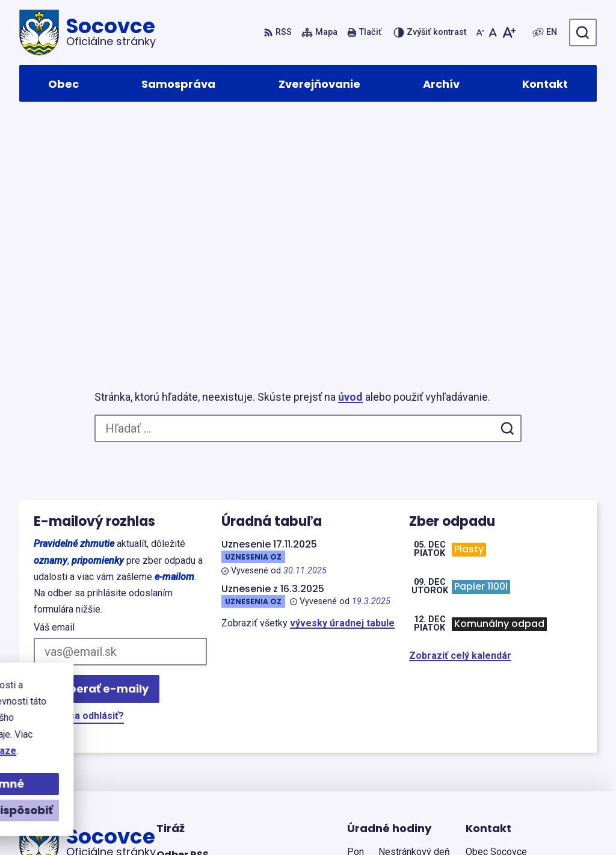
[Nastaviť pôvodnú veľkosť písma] (493, 32)
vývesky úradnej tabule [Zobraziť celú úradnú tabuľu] (342, 394)
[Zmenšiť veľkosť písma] (480, 32)
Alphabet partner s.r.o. (184, 823)
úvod (350, 168)
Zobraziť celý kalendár (460, 427)
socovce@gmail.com (513, 767)
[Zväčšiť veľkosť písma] (509, 32)
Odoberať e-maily (97, 460)
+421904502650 (501, 739)
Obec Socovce (349, 823)
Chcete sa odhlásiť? (79, 487)
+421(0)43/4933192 (509, 753)
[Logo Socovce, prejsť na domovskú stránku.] (88, 32)
